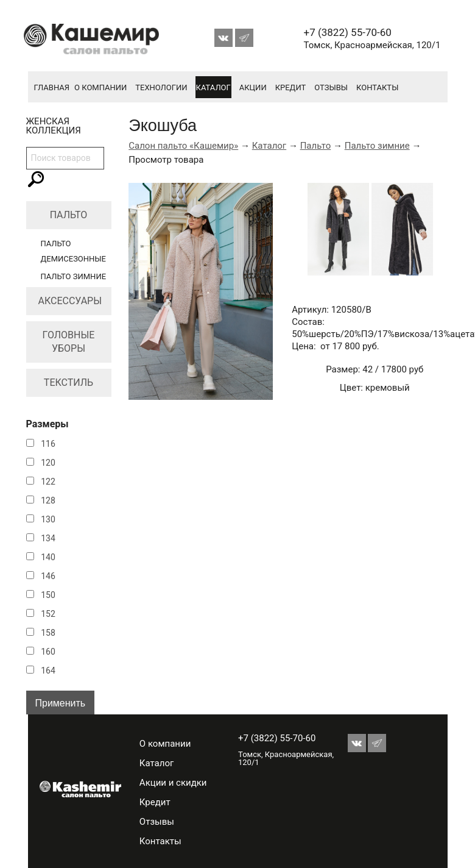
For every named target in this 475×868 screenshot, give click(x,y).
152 (48, 614)
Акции (253, 87)
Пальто (69, 215)
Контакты (377, 87)
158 (48, 633)
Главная (52, 87)
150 (48, 595)
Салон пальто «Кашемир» (183, 146)
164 (48, 671)
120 (48, 463)
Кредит (291, 87)
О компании (100, 87)
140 (48, 557)
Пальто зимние (74, 276)
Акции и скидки (173, 783)
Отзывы (331, 87)
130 (48, 519)
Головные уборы (69, 342)
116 (48, 444)
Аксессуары (70, 301)
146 (48, 576)
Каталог (213, 87)
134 (48, 538)
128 (48, 500)
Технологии (161, 87)
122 (48, 482)
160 (48, 652)
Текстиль (69, 382)
